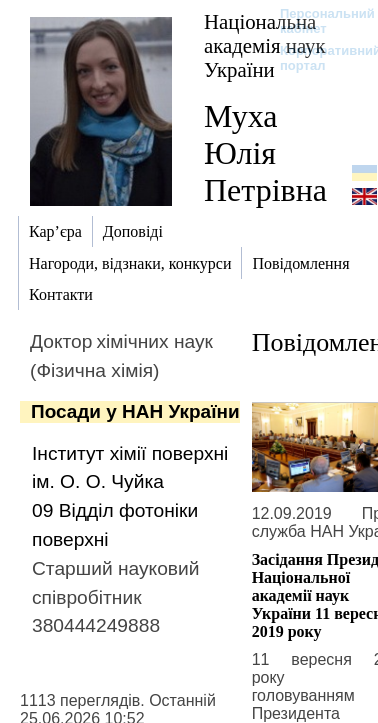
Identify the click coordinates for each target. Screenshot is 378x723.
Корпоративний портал (317, 58)
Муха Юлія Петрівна (265, 153)
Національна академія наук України (265, 45)
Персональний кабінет (317, 21)
